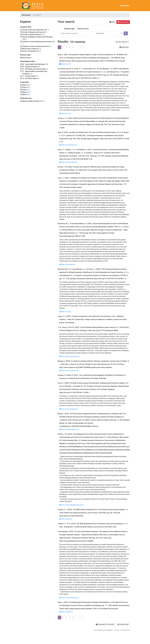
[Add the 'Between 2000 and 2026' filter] (31, 101)
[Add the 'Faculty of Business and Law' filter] (32, 32)
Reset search (123, 22)
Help (112, 22)
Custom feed (123, 624)
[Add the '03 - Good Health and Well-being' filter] (33, 64)
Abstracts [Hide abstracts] (124, 47)
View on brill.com (66, 519)
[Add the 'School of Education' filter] (29, 51)
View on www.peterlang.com (69, 598)
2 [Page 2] (63, 47)
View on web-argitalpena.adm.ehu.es (72, 505)
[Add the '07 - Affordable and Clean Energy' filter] (34, 69)
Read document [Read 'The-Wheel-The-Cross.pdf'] (65, 64)
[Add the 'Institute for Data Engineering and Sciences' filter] (37, 42)
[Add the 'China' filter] (24, 87)
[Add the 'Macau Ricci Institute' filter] (30, 49)
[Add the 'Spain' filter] (24, 94)
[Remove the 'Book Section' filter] (84, 29)
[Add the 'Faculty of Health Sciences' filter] (32, 35)
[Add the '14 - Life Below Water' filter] (30, 78)
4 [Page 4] (70, 47)
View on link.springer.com (68, 145)
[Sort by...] (122, 42)
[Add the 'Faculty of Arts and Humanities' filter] (33, 30)
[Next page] (83, 47)
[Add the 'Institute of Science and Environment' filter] (35, 46)
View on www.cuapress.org (69, 370)
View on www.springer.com (69, 409)
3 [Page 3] (66, 47)
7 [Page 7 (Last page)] (80, 47)
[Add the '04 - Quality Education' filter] (30, 67)
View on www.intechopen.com (70, 356)
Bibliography (125, 6)
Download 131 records (105, 624)
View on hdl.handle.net (67, 264)
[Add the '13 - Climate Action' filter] (29, 76)
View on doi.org (65, 114)
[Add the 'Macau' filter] (25, 92)
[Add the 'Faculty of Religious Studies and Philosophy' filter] (37, 37)
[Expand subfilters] (48, 30)
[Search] (126, 33)
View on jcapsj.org (66, 612)
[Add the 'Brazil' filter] (24, 85)
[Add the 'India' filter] (24, 90)
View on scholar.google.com (69, 429)
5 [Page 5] (73, 47)
